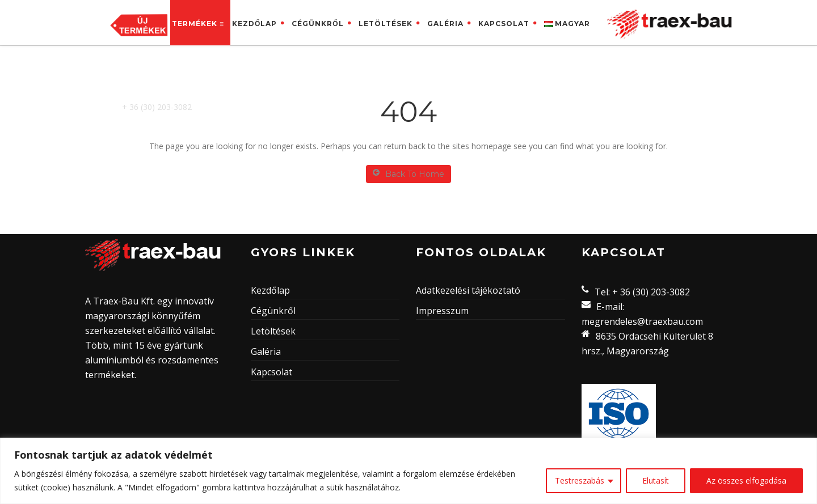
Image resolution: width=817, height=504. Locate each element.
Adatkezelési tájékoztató (468, 290)
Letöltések (386, 24)
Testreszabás (580, 480)
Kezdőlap (254, 24)
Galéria (445, 24)
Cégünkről (317, 24)
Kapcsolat (504, 24)
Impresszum (442, 311)
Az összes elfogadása (746, 480)
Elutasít (656, 480)
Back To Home (408, 174)
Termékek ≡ (198, 24)
